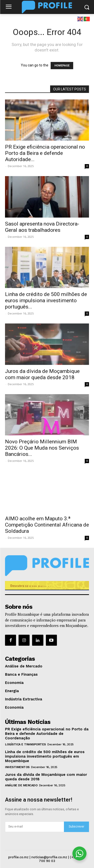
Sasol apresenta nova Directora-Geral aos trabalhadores (42, 227)
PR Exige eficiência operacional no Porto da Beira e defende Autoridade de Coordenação (47, 734)
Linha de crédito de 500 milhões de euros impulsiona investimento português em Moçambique (45, 756)
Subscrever (76, 827)
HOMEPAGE (62, 66)
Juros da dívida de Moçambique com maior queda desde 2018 (42, 374)
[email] (34, 827)
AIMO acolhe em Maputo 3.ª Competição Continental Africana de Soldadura (47, 525)
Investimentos (17, 767)
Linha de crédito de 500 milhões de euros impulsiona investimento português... (46, 300)
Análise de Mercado (21, 785)
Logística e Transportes (25, 744)
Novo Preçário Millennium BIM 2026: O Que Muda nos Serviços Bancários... (42, 448)
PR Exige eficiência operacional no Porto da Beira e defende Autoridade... (45, 153)
